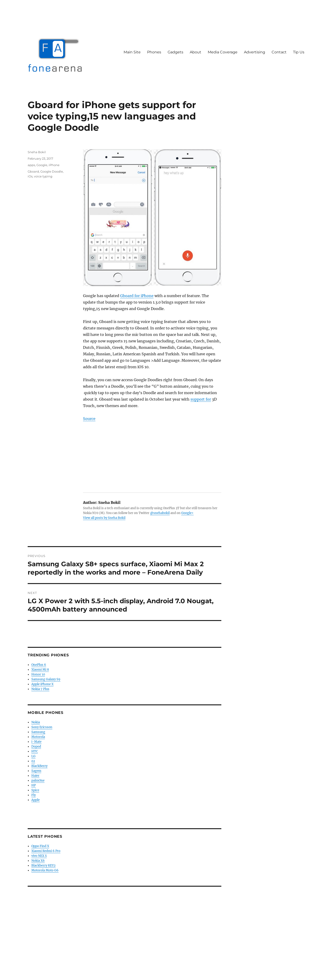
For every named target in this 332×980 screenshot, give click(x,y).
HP (34, 785)
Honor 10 (38, 674)
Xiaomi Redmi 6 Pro (46, 851)
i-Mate (36, 742)
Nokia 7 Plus (40, 689)
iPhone (54, 165)
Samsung (38, 732)
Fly (34, 795)
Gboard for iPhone (137, 296)
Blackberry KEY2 (43, 866)
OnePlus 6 (39, 665)
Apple (36, 800)
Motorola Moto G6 (45, 870)
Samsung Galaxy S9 (46, 679)
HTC (35, 751)
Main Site (132, 52)
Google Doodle (52, 171)
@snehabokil (160, 513)
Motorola (38, 737)
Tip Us (299, 52)
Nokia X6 (38, 861)
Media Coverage (223, 52)
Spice (35, 790)
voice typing (43, 176)
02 (33, 761)
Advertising (255, 52)
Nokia (36, 722)
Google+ (187, 513)
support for (201, 399)
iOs (30, 176)
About (196, 52)
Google (42, 165)
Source (89, 419)
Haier (35, 776)
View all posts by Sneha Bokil (104, 518)
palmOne (38, 781)
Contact (279, 52)
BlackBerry (39, 766)
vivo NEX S (39, 856)
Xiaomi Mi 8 (40, 670)
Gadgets (175, 52)
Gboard (33, 171)
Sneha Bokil (37, 152)
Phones (154, 52)
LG (33, 756)
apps (31, 165)
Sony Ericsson (42, 727)
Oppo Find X (40, 846)
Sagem (36, 771)
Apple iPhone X (42, 684)
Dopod (36, 747)
